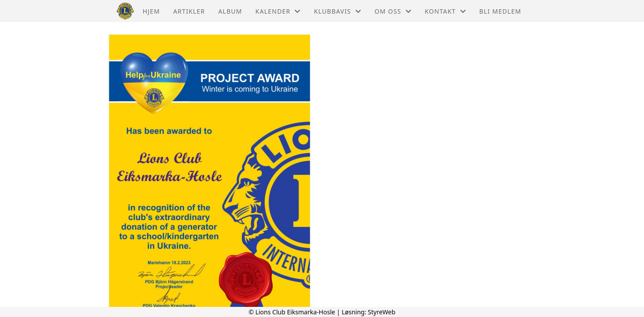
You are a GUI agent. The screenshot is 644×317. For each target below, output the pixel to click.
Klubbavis (338, 11)
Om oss (393, 11)
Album (230, 11)
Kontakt (445, 11)
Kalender (278, 11)
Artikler (189, 11)
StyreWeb (382, 312)
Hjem (151, 11)
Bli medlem (500, 11)
